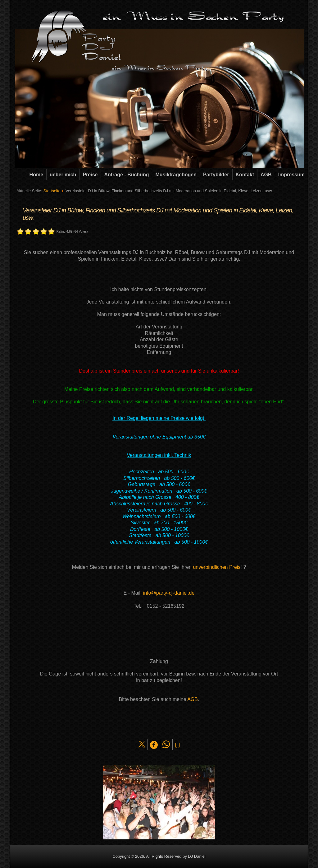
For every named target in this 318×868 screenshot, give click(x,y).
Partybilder (216, 175)
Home (36, 175)
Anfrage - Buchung (126, 175)
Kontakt (245, 175)
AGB (266, 175)
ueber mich (63, 175)
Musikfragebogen (176, 175)
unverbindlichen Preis (217, 567)
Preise (90, 175)
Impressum (291, 175)
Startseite (52, 191)
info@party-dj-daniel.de (169, 593)
